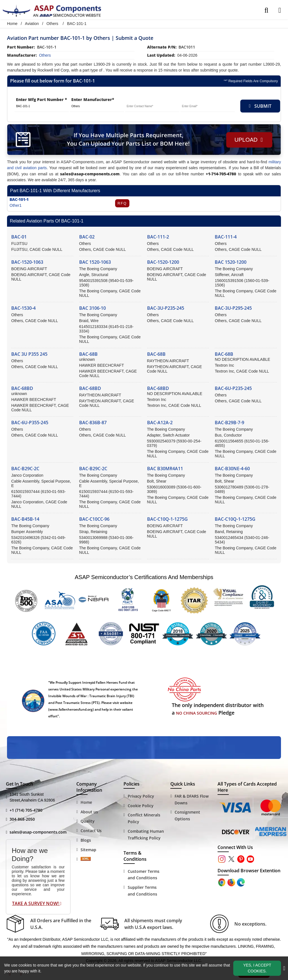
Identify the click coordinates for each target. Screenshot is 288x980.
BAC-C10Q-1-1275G (167, 519)
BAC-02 (87, 237)
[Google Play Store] (232, 882)
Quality (88, 821)
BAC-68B (88, 354)
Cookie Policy (141, 806)
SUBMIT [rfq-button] (260, 106)
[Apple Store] (222, 882)
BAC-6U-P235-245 (233, 388)
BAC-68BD (22, 388)
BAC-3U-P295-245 (233, 308)
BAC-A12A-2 (160, 423)
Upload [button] (248, 139)
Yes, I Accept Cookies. (257, 968)
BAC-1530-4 (23, 308)
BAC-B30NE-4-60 (232, 469)
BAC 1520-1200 (231, 262)
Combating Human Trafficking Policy (146, 835)
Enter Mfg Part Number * (42, 99)
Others (52, 24)
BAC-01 (19, 237)
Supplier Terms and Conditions (142, 891)
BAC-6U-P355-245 (30, 423)
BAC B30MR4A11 (165, 469)
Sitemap (88, 850)
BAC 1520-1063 (95, 262)
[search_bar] (266, 10)
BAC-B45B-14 (25, 519)
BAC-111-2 (158, 237)
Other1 (16, 205)
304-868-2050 (22, 819)
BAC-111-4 (226, 237)
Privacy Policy (141, 796)
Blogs (86, 840)
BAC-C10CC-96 (94, 519)
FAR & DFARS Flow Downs (192, 799)
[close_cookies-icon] (284, 968)
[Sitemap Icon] (86, 859)
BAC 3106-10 (92, 308)
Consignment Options (187, 815)
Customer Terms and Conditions (144, 875)
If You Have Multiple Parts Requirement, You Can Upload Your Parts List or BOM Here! (128, 139)
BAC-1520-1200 (163, 262)
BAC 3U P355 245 (29, 354)
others (45, 55)
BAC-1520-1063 (27, 262)
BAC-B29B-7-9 (229, 423)
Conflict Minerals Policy (144, 818)
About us (89, 812)
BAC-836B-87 (93, 423)
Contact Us (91, 831)
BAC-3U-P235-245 (166, 308)
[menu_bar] (280, 10)
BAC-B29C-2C (25, 469)
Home (12, 24)
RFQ (122, 203)
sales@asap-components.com (38, 832)
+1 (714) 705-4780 (26, 810)
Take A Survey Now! (37, 903)
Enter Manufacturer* (93, 99)
